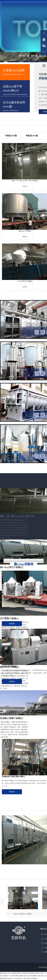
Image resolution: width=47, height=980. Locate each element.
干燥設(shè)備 (11, 136)
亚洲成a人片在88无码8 (14, 978)
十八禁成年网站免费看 (15, 976)
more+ (25, 186)
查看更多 (12, 624)
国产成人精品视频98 (30, 976)
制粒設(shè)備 (32, 136)
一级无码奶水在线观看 (30, 978)
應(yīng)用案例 (24, 564)
